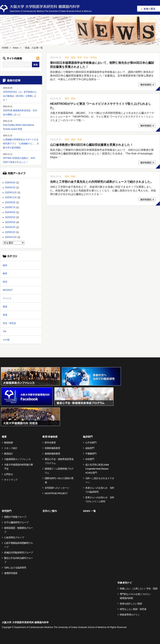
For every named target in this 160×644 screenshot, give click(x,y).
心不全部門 (91, 443)
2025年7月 (10, 207)
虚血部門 (90, 448)
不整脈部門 (91, 454)
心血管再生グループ (14, 537)
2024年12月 (11, 237)
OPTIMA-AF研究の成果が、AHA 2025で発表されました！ (19, 160)
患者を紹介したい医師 (131, 604)
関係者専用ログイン (130, 615)
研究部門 (7, 511)
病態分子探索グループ (15, 517)
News (16, 48)
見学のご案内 (50, 511)
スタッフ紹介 (11, 448)
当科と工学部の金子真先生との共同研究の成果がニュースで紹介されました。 (102, 182)
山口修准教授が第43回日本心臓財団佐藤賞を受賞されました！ (92, 145)
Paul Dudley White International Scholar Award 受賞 (18, 127)
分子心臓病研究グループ (16, 522)
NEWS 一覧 (89, 511)
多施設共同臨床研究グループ (18, 553)
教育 (67, 99)
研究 (67, 58)
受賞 (80, 58)
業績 (73, 58)
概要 (4, 437)
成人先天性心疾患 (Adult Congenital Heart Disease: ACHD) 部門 (97, 469)
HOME (5, 48)
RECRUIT (8, 290)
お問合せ (8, 474)
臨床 (5, 265)
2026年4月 (10, 183)
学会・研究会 (90, 58)
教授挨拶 (8, 443)
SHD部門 (90, 459)
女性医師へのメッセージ (57, 488)
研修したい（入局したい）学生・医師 (139, 589)
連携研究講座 (11, 573)
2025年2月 (10, 232)
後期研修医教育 (52, 454)
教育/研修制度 (50, 437)
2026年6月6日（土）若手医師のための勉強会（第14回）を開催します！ (20, 96)
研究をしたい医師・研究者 (133, 609)
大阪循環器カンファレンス (17, 459)
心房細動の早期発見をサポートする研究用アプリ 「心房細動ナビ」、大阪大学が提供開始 (21, 144)
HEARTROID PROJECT (56, 493)
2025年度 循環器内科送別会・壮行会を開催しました (20, 113)
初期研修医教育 (52, 448)
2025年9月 (10, 202)
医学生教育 (50, 443)
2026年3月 (10, 188)
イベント (7, 298)
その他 (6, 340)
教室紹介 (8, 454)
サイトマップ (11, 480)
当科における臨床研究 (15, 568)
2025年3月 (10, 227)
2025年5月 (10, 217)
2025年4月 (10, 222)
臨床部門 (88, 437)
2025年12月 (11, 192)
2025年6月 (10, 212)
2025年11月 (11, 197)
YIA (5, 331)
